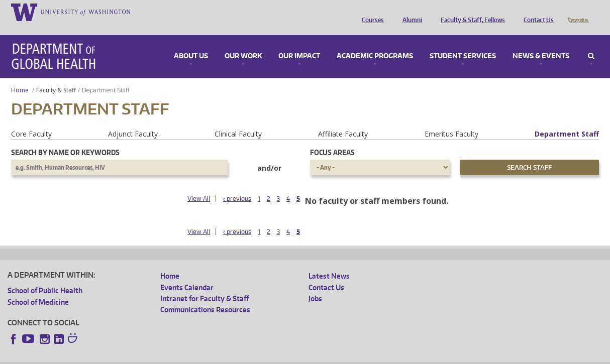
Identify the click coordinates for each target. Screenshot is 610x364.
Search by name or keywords (65, 138)
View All (199, 185)
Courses (370, 12)
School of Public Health (45, 276)
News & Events (541, 42)
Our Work (243, 42)
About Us (191, 42)
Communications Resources (205, 295)
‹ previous (237, 185)
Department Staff (567, 120)
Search (591, 42)
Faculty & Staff (56, 76)
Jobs (315, 284)
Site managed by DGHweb (241, 356)
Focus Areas (332, 138)
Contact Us (536, 12)
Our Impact (299, 42)
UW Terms (181, 356)
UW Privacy (141, 356)
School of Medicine (38, 288)
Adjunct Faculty (133, 120)
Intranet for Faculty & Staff (205, 284)
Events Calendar (187, 273)
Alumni (410, 12)
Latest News (329, 262)
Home (20, 76)
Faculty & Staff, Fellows (470, 12)
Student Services (463, 42)
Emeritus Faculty (451, 120)
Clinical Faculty (238, 120)
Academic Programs (375, 42)
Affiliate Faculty (343, 120)
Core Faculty (31, 120)
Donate (578, 12)
